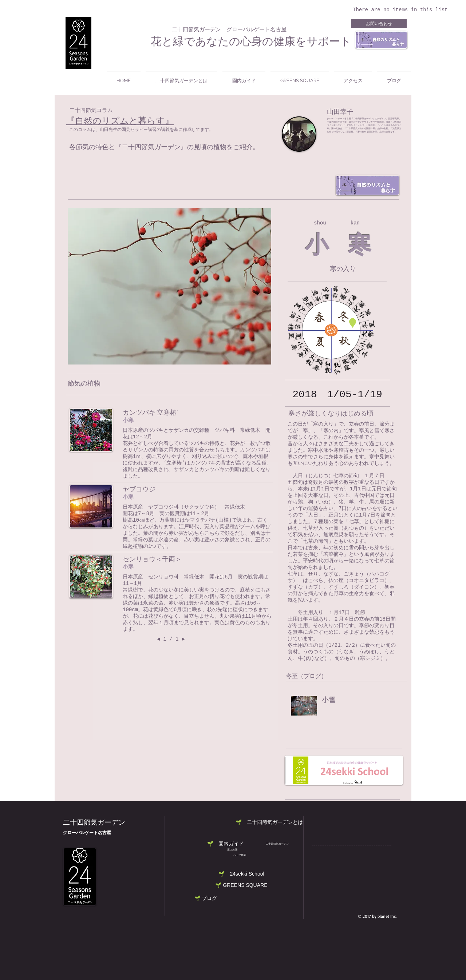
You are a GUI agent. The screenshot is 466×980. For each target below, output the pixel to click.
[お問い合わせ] (379, 23)
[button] (241, 874)
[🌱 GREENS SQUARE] (241, 885)
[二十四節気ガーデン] (277, 844)
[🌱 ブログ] (206, 898)
